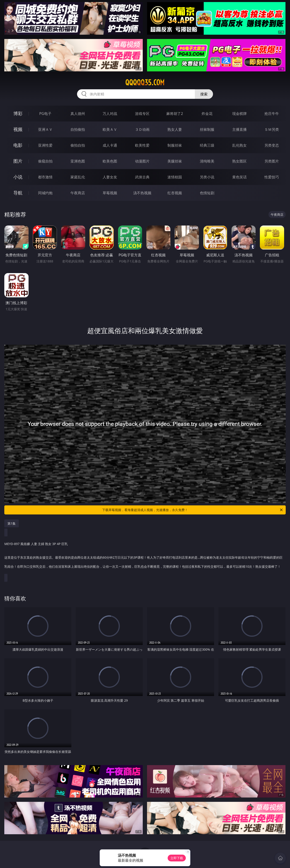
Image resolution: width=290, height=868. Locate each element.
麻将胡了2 (175, 114)
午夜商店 (78, 193)
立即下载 (177, 858)
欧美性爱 (142, 145)
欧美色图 (110, 161)
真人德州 (78, 114)
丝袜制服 (207, 129)
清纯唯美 (207, 161)
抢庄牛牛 (272, 114)
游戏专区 (142, 114)
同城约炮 (45, 193)
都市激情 (45, 177)
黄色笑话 (239, 177)
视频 (18, 129)
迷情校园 (175, 177)
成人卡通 (110, 145)
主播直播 (239, 129)
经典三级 (207, 145)
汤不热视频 (142, 193)
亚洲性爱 (45, 145)
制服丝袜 (175, 145)
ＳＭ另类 (272, 129)
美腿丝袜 (175, 161)
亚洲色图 (78, 161)
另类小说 (207, 177)
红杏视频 (175, 193)
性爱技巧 (272, 177)
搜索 (204, 94)
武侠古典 (142, 177)
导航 (18, 193)
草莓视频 (110, 193)
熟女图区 (239, 161)
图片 (18, 161)
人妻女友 (110, 177)
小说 (18, 177)
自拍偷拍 (78, 129)
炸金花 (207, 114)
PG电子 (45, 114)
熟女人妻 (175, 129)
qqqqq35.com (145, 82)
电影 (18, 145)
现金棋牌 (239, 114)
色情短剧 (207, 193)
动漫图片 (142, 161)
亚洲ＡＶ (45, 129)
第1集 (12, 523)
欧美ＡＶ (110, 129)
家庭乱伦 (78, 177)
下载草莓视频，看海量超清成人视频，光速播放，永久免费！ (193, 510)
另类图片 (272, 161)
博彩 (18, 113)
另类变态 (272, 145)
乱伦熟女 (239, 145)
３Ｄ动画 (142, 129)
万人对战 (110, 114)
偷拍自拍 (78, 145)
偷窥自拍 (45, 161)
